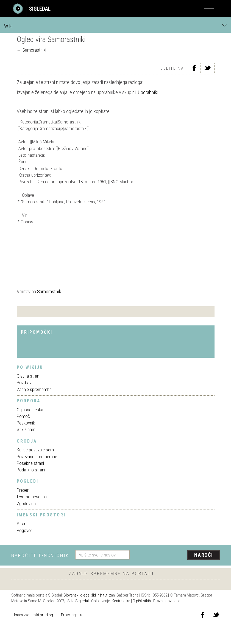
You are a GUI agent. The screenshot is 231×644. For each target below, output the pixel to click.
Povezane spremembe (37, 457)
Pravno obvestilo (167, 601)
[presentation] (177, 555)
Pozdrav (24, 383)
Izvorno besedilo (32, 497)
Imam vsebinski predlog (34, 615)
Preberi (23, 490)
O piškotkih (142, 601)
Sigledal (82, 601)
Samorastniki (34, 50)
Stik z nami (27, 429)
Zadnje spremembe (34, 389)
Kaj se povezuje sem (35, 450)
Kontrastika (121, 601)
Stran (22, 524)
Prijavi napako (72, 615)
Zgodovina (26, 504)
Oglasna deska (30, 410)
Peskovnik (26, 423)
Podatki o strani (31, 470)
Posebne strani (30, 463)
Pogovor (24, 530)
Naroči (204, 555)
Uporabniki (148, 92)
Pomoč (23, 416)
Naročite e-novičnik (40, 555)
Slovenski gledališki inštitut (85, 595)
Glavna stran (28, 376)
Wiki (115, 26)
